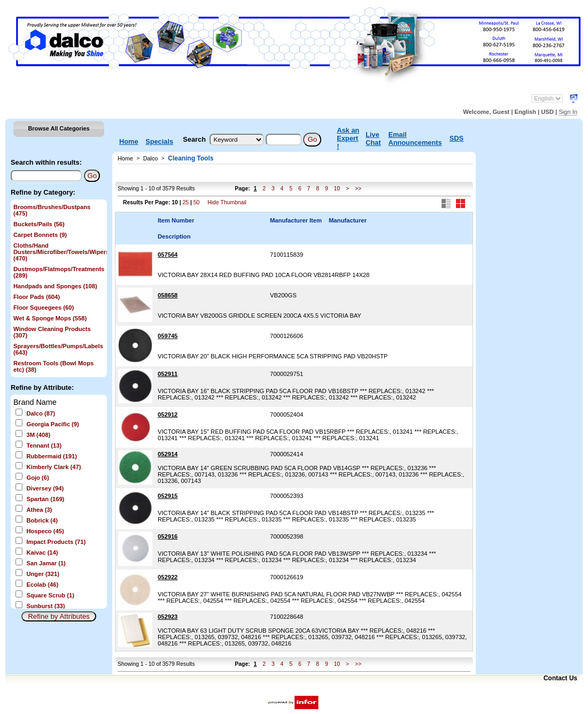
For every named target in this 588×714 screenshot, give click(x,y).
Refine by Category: (43, 192)
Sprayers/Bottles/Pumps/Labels (58, 349)
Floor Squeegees (44, 308)
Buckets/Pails (39, 224)
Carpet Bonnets (40, 235)
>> (358, 189)
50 (197, 202)
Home (129, 141)
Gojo (37, 478)
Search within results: (46, 162)
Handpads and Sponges (55, 286)
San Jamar (46, 563)
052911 (168, 374)
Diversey (45, 488)
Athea (39, 510)
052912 (168, 414)
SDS (457, 138)
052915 (168, 496)
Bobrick (42, 520)
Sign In (568, 112)
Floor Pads (37, 297)
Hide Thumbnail (227, 202)
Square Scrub (50, 595)
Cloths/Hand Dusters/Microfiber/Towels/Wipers (59, 252)
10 (337, 189)
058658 (168, 295)
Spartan (45, 499)
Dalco (40, 413)
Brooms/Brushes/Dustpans (52, 210)
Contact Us (560, 678)
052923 (168, 617)
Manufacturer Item (296, 220)
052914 (168, 454)
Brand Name (35, 402)
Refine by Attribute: (42, 387)
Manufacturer (348, 220)
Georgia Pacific (52, 424)
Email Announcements (415, 139)
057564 (168, 255)
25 (185, 202)
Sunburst (45, 606)
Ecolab (42, 585)
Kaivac (42, 552)
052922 (168, 577)
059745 (168, 336)
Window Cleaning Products (52, 332)
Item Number (176, 220)
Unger (43, 574)
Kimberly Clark (53, 467)
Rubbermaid (52, 456)
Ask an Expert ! (348, 138)
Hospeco (45, 531)
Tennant (44, 446)
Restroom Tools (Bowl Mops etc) (53, 366)
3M (38, 435)
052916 (168, 536)
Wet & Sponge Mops (50, 318)
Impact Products (56, 542)
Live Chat (373, 139)
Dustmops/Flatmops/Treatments (59, 272)
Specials (159, 141)
